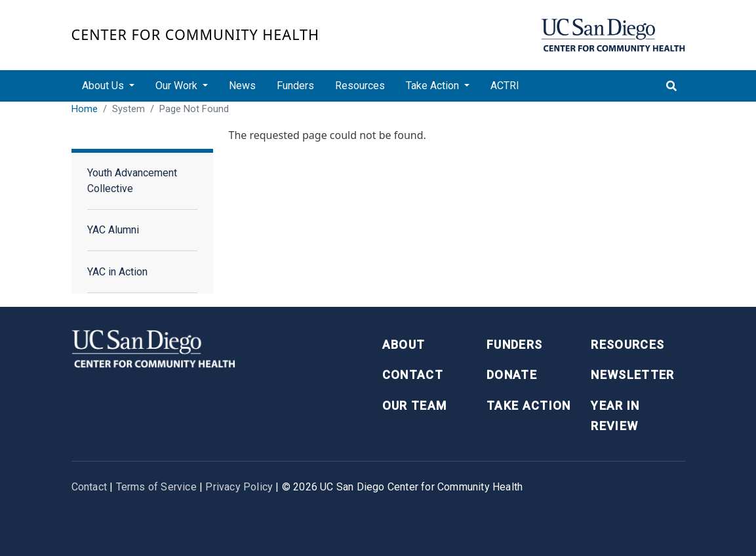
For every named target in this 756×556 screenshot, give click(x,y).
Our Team (415, 406)
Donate (512, 375)
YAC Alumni (113, 230)
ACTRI (505, 86)
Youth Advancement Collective (132, 181)
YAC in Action (117, 272)
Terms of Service (156, 487)
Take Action (529, 406)
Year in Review (615, 416)
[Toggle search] (671, 86)
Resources (360, 86)
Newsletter (633, 375)
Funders (295, 86)
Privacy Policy (239, 487)
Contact (413, 375)
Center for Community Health (196, 34)
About (404, 345)
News (242, 86)
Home (85, 109)
